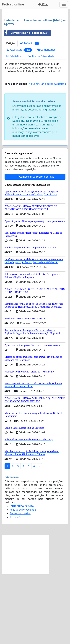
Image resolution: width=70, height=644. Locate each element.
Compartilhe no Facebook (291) (27, 33)
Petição (11, 43)
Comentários (46, 50)
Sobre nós (15, 517)
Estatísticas (14, 56)
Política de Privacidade (41, 56)
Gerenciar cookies (20, 513)
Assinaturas (19, 50)
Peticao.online (13, 4)
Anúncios (29, 43)
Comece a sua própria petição (35, 177)
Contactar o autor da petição (48, 84)
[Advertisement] (25, 555)
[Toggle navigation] (64, 4)
